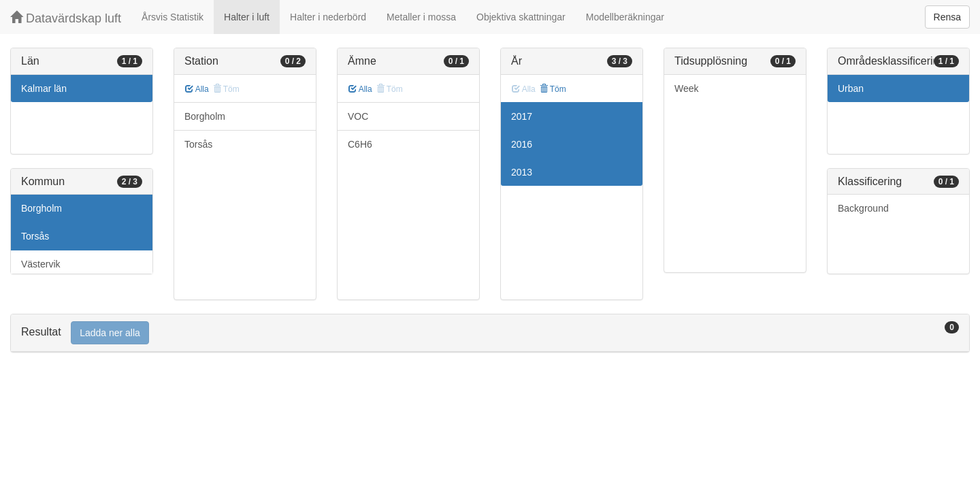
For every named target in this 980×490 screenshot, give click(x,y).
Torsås (35, 236)
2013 (522, 172)
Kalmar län (44, 88)
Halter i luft (247, 17)
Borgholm (42, 208)
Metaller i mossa (421, 17)
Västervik (41, 264)
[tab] (490, 333)
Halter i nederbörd (328, 17)
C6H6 (360, 144)
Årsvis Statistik (173, 17)
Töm (553, 89)
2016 (522, 144)
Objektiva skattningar (521, 17)
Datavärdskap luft (66, 18)
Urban (851, 88)
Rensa (947, 17)
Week (687, 88)
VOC (358, 116)
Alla (197, 89)
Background (863, 208)
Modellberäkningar (625, 17)
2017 (522, 116)
